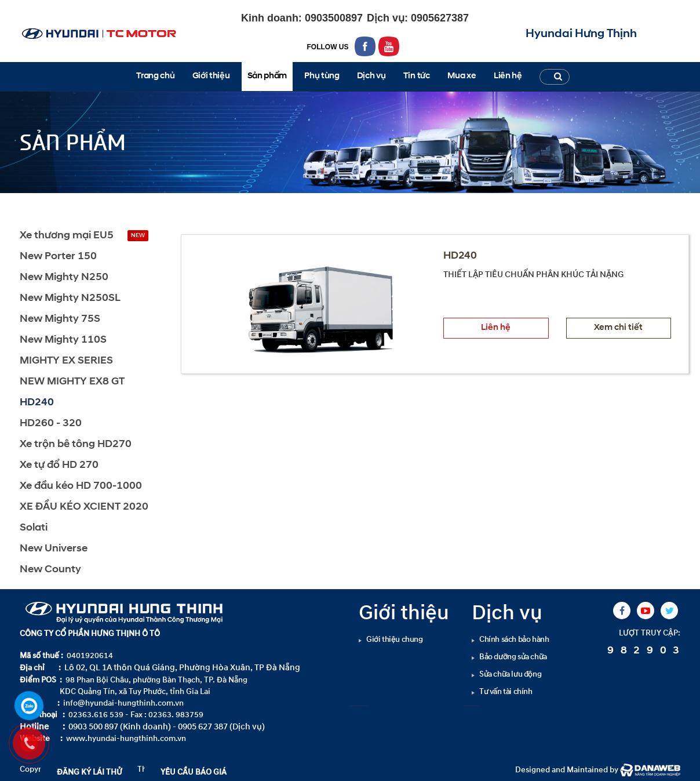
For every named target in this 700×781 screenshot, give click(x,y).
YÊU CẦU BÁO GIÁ (194, 772)
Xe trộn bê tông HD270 (76, 444)
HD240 (110, 203)
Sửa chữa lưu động (510, 674)
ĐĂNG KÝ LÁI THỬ (90, 772)
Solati (34, 528)
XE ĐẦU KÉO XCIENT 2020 (84, 507)
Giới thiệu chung (395, 639)
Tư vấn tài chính (506, 691)
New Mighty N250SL (70, 298)
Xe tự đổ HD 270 (59, 465)
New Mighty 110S (63, 340)
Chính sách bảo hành (514, 639)
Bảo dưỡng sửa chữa (513, 657)
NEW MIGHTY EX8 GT (72, 382)
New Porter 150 (58, 257)
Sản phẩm (63, 203)
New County (50, 570)
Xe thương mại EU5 (67, 236)
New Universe (54, 549)
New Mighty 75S (60, 319)
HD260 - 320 (51, 424)
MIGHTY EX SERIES (66, 361)
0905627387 (438, 18)
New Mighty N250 (64, 277)
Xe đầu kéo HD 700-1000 (81, 486)
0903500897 (332, 18)
